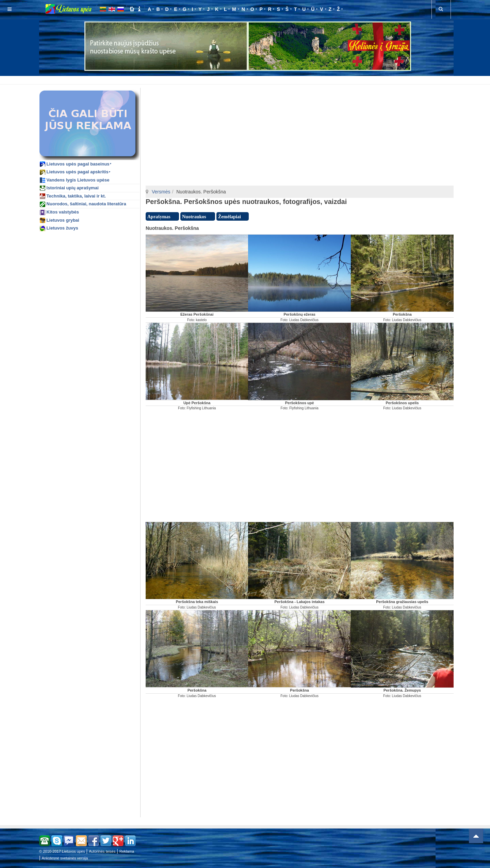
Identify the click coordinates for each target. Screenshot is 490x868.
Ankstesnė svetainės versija (65, 858)
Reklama (127, 851)
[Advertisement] (246, 79)
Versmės (161, 192)
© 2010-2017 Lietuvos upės (62, 851)
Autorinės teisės (102, 851)
